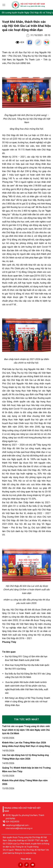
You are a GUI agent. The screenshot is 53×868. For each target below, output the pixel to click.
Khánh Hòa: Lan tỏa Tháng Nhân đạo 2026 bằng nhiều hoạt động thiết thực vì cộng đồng (26, 744)
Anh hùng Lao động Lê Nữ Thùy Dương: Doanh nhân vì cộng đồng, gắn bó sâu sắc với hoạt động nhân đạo (27, 702)
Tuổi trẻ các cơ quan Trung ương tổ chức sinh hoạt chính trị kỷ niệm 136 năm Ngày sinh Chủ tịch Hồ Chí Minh (26, 730)
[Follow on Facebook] (20, 865)
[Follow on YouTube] (33, 865)
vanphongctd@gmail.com (17, 825)
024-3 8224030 (12, 822)
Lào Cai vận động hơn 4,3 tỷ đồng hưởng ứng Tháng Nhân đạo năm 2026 (25, 757)
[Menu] (4, 5)
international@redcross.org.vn (19, 828)
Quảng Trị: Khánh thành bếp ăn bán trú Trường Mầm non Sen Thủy (26, 770)
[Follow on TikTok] (27, 865)
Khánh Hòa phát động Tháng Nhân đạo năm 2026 (25, 782)
